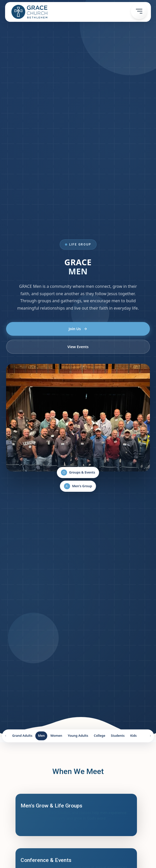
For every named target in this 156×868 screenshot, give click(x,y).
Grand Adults (22, 736)
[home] (28, 12)
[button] (139, 11)
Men (41, 736)
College (99, 736)
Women (56, 736)
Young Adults (78, 736)
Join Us (78, 329)
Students (118, 736)
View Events (78, 347)
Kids (133, 736)
